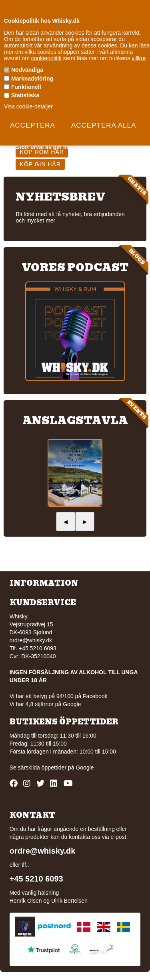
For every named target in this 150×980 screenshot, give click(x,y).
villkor (139, 58)
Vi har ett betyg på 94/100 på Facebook (59, 696)
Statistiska (25, 95)
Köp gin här (40, 164)
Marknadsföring (32, 79)
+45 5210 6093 (36, 879)
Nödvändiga (27, 70)
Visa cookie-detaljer (28, 106)
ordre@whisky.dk (31, 640)
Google (85, 767)
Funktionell (26, 87)
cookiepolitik (46, 58)
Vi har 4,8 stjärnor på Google (45, 704)
